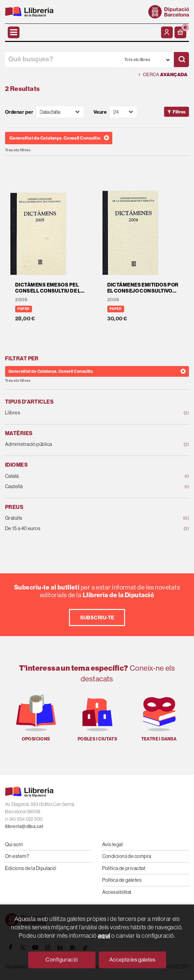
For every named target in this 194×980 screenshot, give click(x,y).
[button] (180, 32)
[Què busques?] (63, 60)
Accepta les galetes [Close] (132, 960)
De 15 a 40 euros (81, 529)
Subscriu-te (97, 617)
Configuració (62, 960)
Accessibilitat (117, 892)
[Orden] (60, 112)
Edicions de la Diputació (31, 868)
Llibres (81, 413)
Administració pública (81, 444)
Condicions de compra (127, 856)
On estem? (17, 856)
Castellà (81, 487)
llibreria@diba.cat (24, 826)
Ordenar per (19, 112)
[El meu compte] (167, 32)
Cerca (163, 75)
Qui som (14, 844)
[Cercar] (181, 60)
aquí (104, 936)
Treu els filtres (18, 150)
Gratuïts (81, 518)
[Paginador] (123, 112)
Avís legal (113, 844)
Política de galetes (122, 880)
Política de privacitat (124, 868)
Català (81, 476)
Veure (100, 112)
